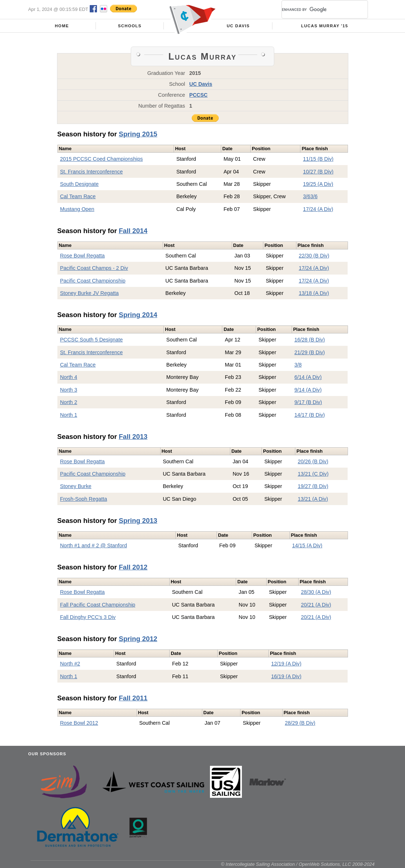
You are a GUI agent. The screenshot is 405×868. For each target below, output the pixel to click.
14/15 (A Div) (307, 545)
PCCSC (198, 95)
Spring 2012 (138, 639)
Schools (130, 26)
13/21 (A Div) (313, 499)
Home (62, 26)
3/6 (307, 196)
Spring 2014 (138, 315)
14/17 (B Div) (309, 415)
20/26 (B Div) (313, 461)
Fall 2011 (133, 698)
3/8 (298, 365)
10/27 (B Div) (318, 172)
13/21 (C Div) (313, 474)
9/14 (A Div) (308, 390)
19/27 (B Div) (313, 486)
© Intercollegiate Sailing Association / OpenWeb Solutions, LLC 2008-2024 (298, 864)
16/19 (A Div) (286, 676)
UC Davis (238, 26)
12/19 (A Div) (286, 664)
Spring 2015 (138, 134)
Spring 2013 (138, 521)
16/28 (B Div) (309, 340)
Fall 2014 (133, 231)
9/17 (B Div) (308, 402)
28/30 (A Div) (316, 592)
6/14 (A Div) (308, 377)
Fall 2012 (133, 567)
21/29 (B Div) (309, 352)
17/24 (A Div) (318, 209)
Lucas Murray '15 (325, 26)
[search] (316, 9)
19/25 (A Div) (318, 184)
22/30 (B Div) (314, 256)
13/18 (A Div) (314, 293)
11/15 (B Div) (318, 159)
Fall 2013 (133, 437)
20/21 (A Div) (316, 605)
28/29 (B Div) (300, 723)
